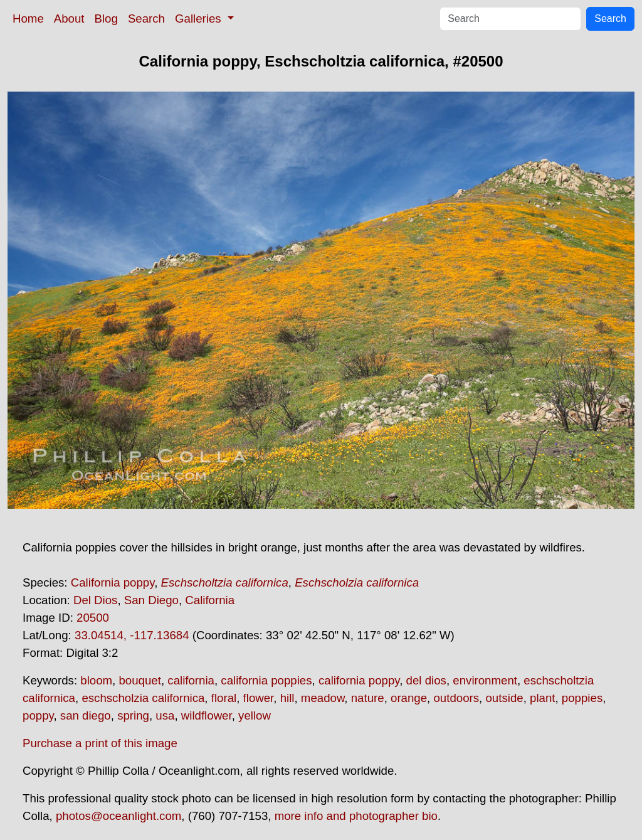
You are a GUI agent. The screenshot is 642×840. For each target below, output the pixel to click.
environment (485, 680)
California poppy (113, 582)
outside (504, 698)
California (210, 600)
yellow (255, 715)
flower (259, 698)
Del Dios (96, 600)
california (191, 680)
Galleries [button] (200, 19)
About (69, 19)
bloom (96, 680)
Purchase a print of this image (100, 743)
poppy (38, 715)
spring (133, 715)
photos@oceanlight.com (118, 816)
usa (165, 715)
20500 (93, 618)
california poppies (266, 680)
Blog (106, 19)
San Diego (151, 600)
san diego (86, 715)
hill (287, 698)
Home (28, 19)
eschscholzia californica (143, 698)
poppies (582, 698)
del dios (426, 680)
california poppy (359, 680)
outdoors (456, 698)
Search (146, 19)
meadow (323, 698)
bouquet (139, 680)
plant (542, 698)
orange (409, 698)
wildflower (207, 715)
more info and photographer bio (356, 816)
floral (224, 698)
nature (368, 698)
